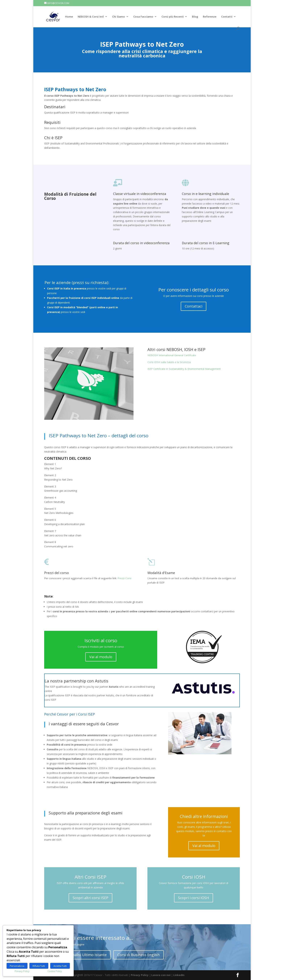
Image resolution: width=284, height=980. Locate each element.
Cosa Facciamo (143, 17)
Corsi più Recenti (173, 17)
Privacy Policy (140, 975)
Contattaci (194, 306)
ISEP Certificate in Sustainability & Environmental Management (184, 369)
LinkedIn (179, 975)
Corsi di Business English (139, 955)
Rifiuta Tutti (39, 966)
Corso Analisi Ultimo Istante (83, 955)
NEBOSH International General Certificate (172, 355)
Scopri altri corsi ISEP (90, 898)
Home (69, 17)
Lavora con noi (161, 975)
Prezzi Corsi (124, 578)
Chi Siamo (119, 17)
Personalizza (17, 966)
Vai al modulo (101, 657)
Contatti (227, 17)
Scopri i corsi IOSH (194, 898)
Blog (195, 17)
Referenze (210, 17)
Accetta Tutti (60, 966)
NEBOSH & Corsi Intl (91, 17)
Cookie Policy (55, 971)
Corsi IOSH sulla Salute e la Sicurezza (169, 362)
